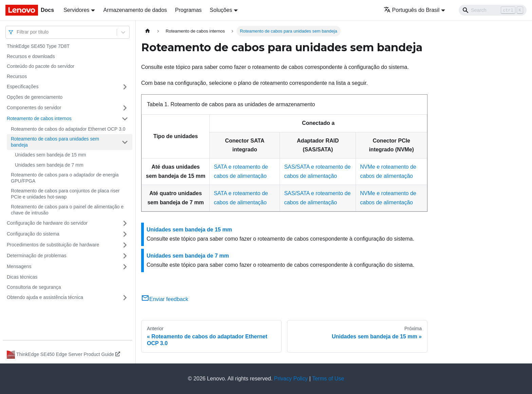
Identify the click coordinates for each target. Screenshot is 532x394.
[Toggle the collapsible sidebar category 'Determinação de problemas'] (125, 256)
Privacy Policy (291, 379)
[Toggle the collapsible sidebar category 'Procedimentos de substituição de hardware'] (125, 245)
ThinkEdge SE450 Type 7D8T (38, 46)
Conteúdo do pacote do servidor (41, 66)
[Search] (493, 10)
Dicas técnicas (22, 277)
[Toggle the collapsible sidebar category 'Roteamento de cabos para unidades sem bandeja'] (125, 142)
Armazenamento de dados (135, 10)
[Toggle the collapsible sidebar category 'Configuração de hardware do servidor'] (125, 223)
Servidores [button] (76, 10)
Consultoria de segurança (34, 287)
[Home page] (148, 31)
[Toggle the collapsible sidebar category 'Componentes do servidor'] (125, 108)
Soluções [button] (221, 10)
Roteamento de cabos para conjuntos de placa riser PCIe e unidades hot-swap (65, 194)
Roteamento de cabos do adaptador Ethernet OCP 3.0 (68, 129)
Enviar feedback (165, 299)
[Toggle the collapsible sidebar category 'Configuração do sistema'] (125, 234)
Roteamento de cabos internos (39, 118)
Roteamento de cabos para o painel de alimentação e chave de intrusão (67, 210)
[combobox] (17, 32)
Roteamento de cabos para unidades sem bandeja (55, 142)
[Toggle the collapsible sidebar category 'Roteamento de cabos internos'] (125, 119)
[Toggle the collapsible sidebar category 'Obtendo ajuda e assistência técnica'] (125, 298)
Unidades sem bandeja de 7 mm (49, 165)
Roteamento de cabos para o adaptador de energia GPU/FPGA (65, 178)
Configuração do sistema (33, 234)
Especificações (23, 87)
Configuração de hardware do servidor (47, 223)
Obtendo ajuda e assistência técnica (45, 297)
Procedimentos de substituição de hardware (53, 245)
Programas (188, 10)
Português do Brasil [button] (412, 10)
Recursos (17, 76)
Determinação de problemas (37, 256)
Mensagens (19, 266)
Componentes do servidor (34, 108)
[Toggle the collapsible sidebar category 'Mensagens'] (125, 267)
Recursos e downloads (31, 56)
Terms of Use (328, 379)
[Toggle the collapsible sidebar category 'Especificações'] (125, 87)
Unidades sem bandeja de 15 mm (50, 155)
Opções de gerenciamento (35, 97)
